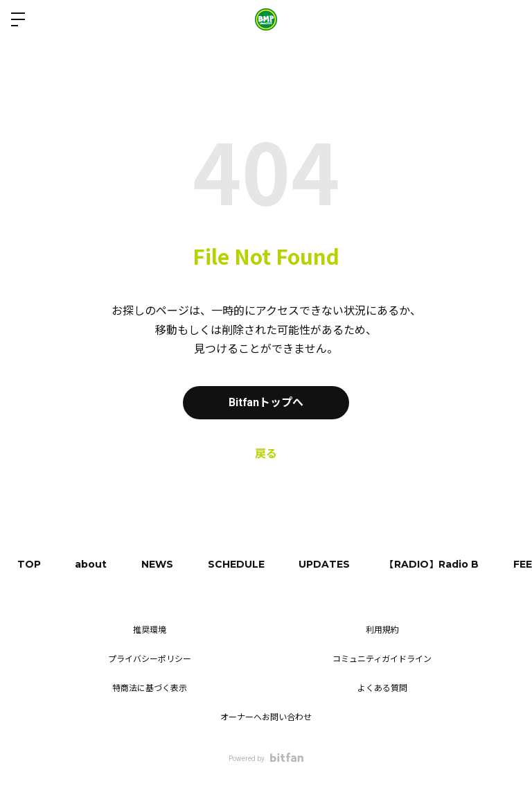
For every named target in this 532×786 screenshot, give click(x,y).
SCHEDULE (237, 564)
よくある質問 (382, 688)
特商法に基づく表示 (150, 688)
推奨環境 (150, 630)
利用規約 (382, 630)
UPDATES (326, 564)
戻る (266, 454)
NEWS (158, 564)
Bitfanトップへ (266, 402)
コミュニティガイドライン (382, 659)
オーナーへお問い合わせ (266, 717)
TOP (29, 564)
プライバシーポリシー (150, 659)
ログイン (510, 19)
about (91, 564)
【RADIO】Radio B (433, 564)
